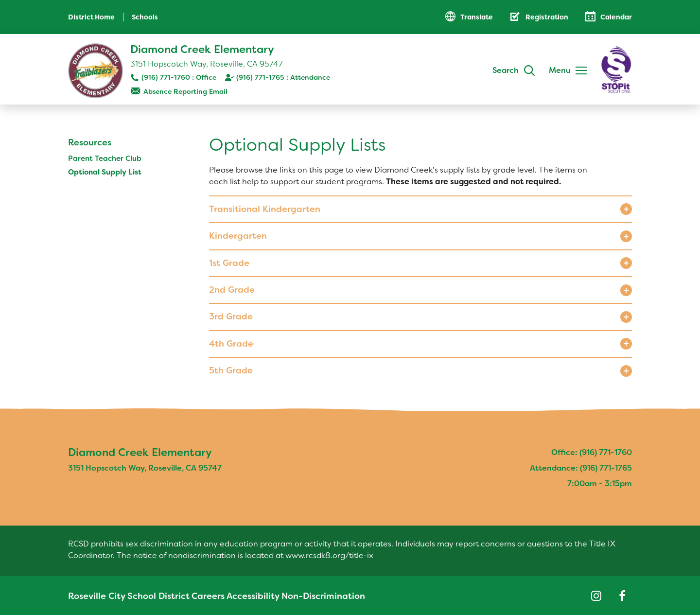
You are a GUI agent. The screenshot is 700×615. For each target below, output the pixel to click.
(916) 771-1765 (260, 77)
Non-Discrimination (307, 596)
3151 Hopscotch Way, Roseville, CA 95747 (207, 64)
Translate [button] (477, 17)
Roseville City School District (119, 596)
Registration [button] (547, 17)
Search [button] (506, 70)
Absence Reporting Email (185, 91)
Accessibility (240, 596)
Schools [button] (145, 17)
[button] (420, 209)
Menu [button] (560, 70)
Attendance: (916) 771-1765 (581, 468)
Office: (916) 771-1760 (592, 452)
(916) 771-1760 (166, 77)
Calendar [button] (616, 17)
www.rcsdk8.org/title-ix (329, 555)
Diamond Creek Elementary (202, 49)
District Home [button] (91, 17)
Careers (194, 596)
